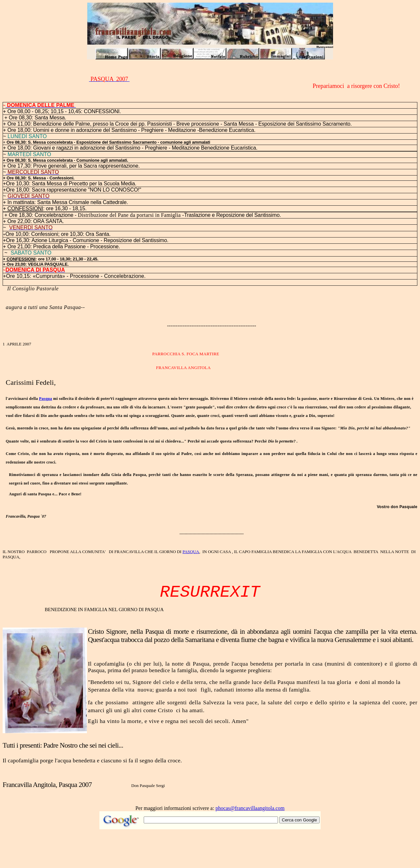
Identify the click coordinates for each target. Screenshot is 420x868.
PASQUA (191, 552)
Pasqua (46, 399)
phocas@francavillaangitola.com (250, 808)
